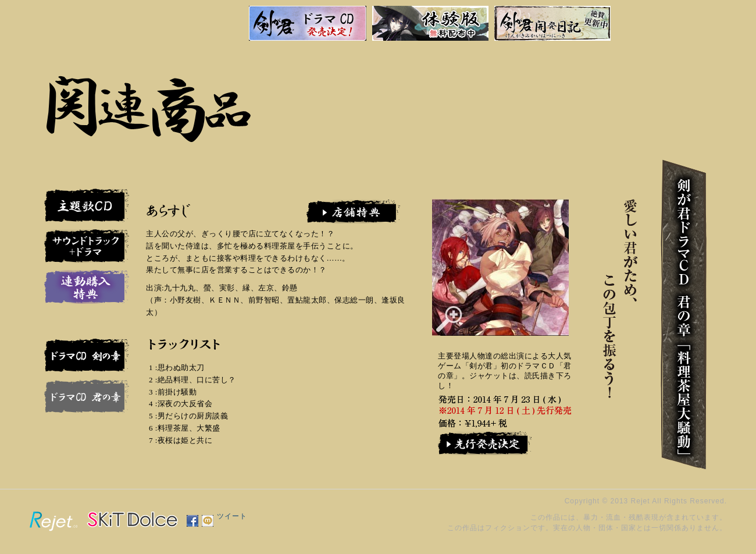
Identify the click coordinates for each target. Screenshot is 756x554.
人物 (658, 99)
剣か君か (611, 99)
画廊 (588, 99)
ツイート (232, 516)
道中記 (634, 99)
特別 (564, 99)
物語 (683, 99)
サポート (491, 99)
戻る (466, 99)
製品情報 (540, 99)
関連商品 (516, 99)
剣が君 (55, 21)
